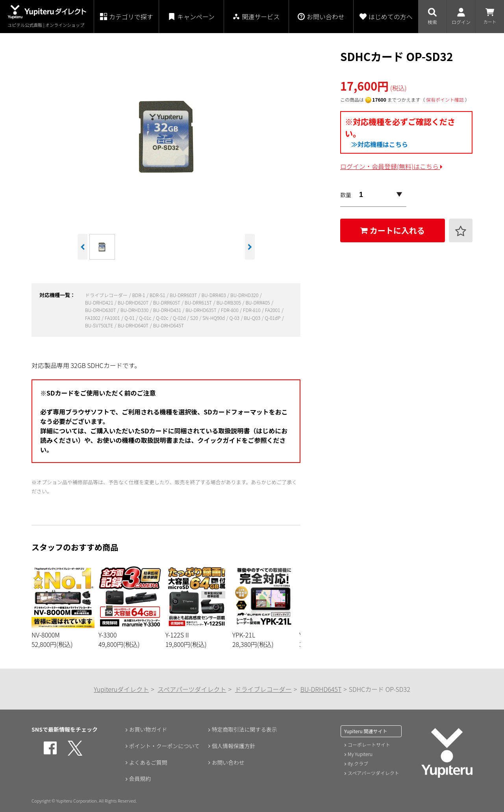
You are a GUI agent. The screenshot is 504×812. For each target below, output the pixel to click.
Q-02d (180, 318)
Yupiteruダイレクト (121, 689)
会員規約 (140, 779)
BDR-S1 (158, 295)
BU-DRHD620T (134, 302)
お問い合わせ (228, 762)
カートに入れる (393, 230)
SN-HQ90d (214, 318)
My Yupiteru (360, 754)
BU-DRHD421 (100, 302)
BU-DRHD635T (201, 310)
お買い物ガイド (148, 729)
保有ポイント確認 (445, 99)
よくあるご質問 (148, 762)
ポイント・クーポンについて (165, 746)
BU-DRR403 (214, 295)
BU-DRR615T (199, 302)
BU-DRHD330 (135, 310)
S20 (195, 318)
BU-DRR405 (258, 302)
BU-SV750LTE (100, 325)
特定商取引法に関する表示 (245, 729)
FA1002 (93, 318)
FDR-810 (252, 310)
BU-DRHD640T (134, 325)
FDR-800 (230, 310)
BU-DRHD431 (168, 310)
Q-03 (235, 318)
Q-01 (130, 318)
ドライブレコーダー (107, 295)
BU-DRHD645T (169, 325)
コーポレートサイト (369, 744)
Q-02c (163, 318)
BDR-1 (139, 295)
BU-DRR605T (167, 302)
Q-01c (146, 318)
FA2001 (273, 310)
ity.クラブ (358, 763)
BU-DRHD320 (245, 295)
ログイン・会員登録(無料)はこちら (391, 166)
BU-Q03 (252, 318)
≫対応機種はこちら (380, 144)
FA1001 (113, 318)
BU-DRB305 (229, 302)
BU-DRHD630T (101, 310)
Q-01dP (273, 318)
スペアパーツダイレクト (192, 689)
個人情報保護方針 (233, 746)
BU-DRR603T (184, 295)
